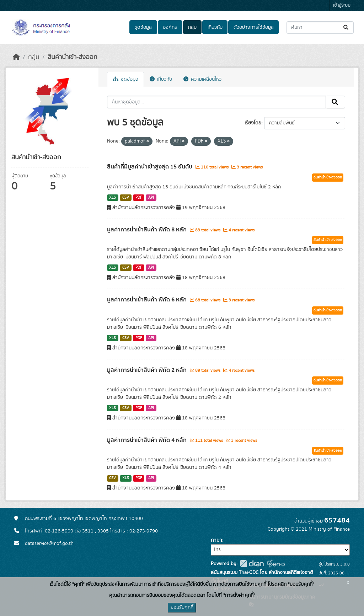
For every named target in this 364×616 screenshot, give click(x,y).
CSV (126, 198)
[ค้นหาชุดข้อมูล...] (320, 28)
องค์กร (170, 27)
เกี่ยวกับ (215, 27)
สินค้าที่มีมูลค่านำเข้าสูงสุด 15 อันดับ (150, 167)
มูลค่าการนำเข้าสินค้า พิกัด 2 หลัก (148, 370)
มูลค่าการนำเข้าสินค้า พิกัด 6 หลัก (148, 300)
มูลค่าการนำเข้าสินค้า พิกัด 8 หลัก (148, 230)
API (151, 198)
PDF (139, 198)
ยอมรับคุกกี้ (182, 607)
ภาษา (216, 540)
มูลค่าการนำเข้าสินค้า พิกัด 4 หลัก (148, 440)
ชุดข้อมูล (143, 27)
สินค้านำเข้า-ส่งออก (73, 57)
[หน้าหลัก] (16, 57)
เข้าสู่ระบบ (342, 6)
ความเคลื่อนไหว (202, 79)
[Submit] (346, 28)
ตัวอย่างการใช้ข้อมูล (254, 27)
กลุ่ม (192, 27)
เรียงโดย (253, 123)
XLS (113, 198)
